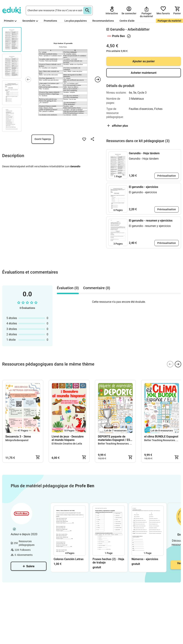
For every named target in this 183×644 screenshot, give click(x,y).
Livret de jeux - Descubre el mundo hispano (68, 438)
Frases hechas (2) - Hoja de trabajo (108, 561)
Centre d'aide (127, 21)
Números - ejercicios (145, 559)
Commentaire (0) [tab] (97, 288)
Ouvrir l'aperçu (43, 139)
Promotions (50, 21)
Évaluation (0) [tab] (68, 288)
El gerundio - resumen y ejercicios (151, 221)
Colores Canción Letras (69, 559)
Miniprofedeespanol (17, 440)
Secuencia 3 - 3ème (18, 437)
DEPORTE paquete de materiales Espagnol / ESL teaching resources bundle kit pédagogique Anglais (115, 438)
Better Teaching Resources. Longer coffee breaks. (126, 444)
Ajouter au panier (144, 61)
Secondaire (30, 21)
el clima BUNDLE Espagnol (161, 437)
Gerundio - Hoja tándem (144, 153)
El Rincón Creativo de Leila (67, 444)
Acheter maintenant (144, 73)
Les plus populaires (76, 21)
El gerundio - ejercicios (144, 187)
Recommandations (103, 21)
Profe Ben (118, 36)
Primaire (10, 21)
